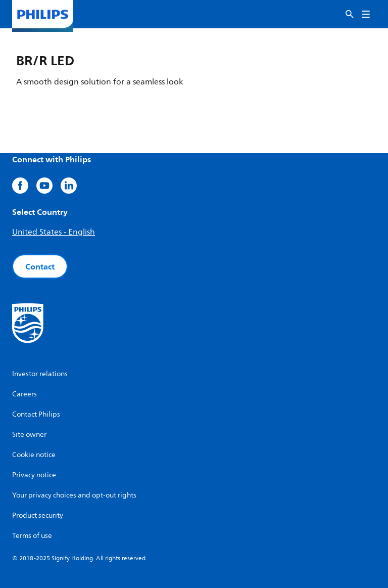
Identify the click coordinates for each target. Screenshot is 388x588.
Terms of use (32, 536)
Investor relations (40, 374)
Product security (38, 515)
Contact (40, 266)
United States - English (54, 232)
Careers (25, 394)
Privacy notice (34, 475)
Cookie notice (34, 455)
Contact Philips (36, 414)
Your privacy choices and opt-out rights (74, 495)
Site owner (29, 435)
